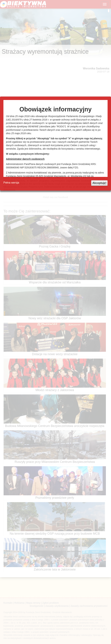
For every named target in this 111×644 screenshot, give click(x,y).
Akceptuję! (99, 183)
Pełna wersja (11, 183)
